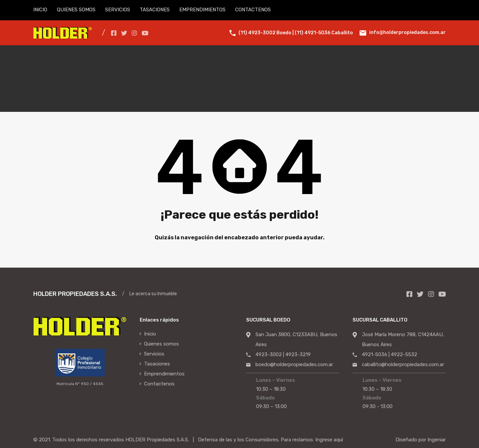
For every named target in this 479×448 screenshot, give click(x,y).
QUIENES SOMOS (76, 10)
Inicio (150, 334)
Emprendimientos (164, 374)
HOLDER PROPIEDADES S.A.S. (75, 294)
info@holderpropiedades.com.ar (407, 32)
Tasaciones (157, 364)
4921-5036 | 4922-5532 (390, 354)
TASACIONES (155, 10)
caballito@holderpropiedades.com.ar (403, 364)
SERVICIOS (118, 10)
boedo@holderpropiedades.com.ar (294, 364)
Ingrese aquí (329, 440)
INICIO (40, 10)
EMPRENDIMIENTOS (202, 10)
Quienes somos (161, 344)
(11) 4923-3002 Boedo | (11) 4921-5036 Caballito (296, 33)
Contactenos (159, 384)
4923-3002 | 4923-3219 (283, 354)
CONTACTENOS (253, 10)
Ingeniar (437, 440)
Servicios (154, 354)
